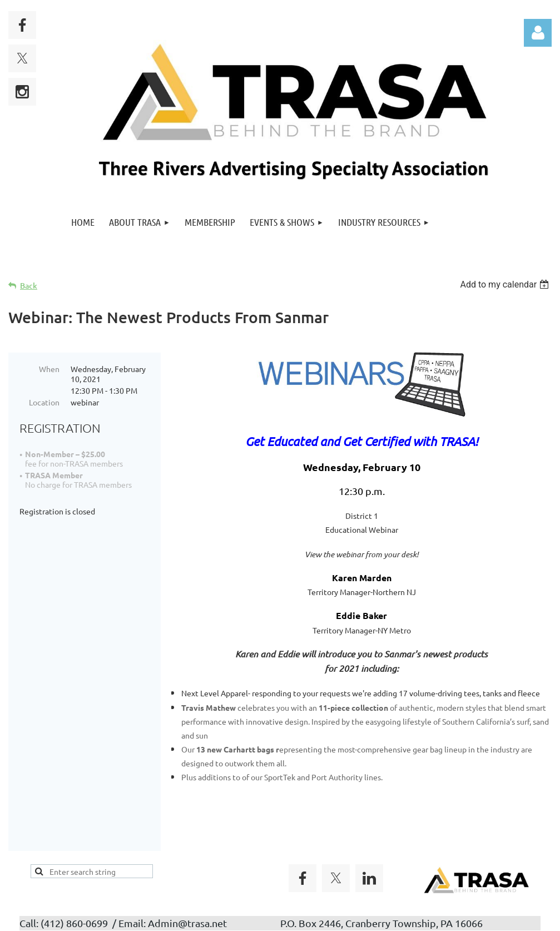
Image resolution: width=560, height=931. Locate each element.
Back (29, 286)
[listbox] (506, 284)
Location (44, 402)
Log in (538, 33)
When (49, 369)
